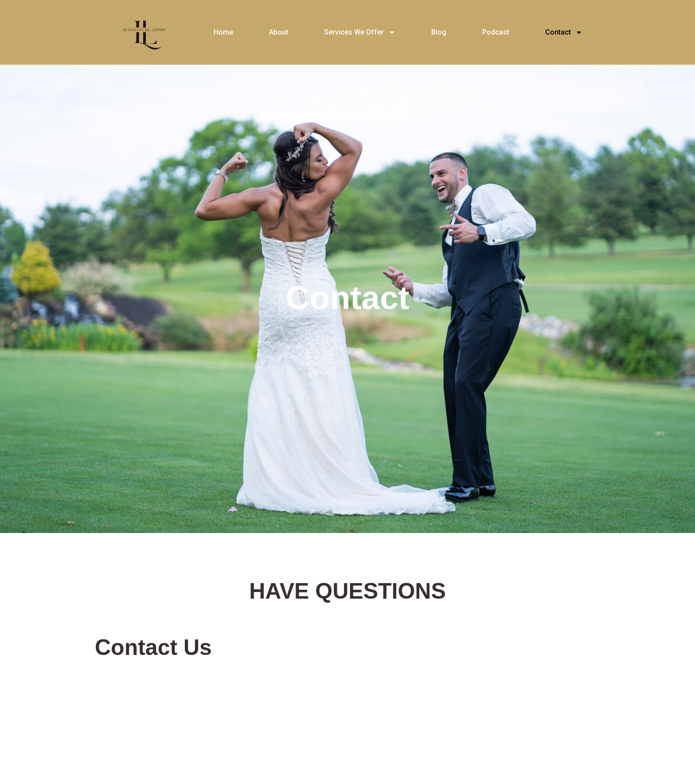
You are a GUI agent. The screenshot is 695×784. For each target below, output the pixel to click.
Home (223, 32)
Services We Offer (360, 32)
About (279, 32)
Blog (439, 32)
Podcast (496, 32)
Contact (564, 32)
